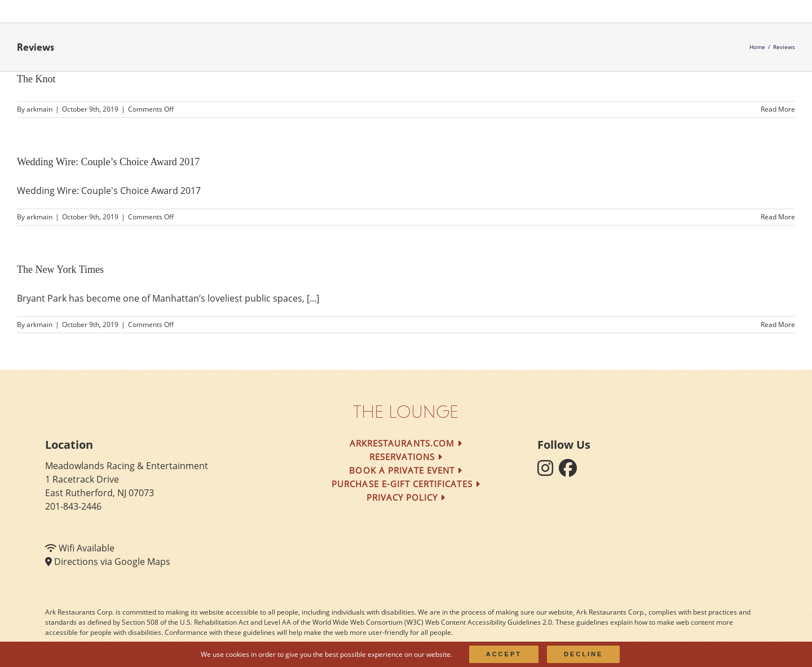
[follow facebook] (571, 471)
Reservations (406, 457)
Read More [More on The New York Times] (778, 324)
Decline (583, 654)
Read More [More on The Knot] (778, 109)
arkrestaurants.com (406, 443)
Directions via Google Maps (112, 562)
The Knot (36, 79)
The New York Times (60, 270)
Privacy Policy (406, 497)
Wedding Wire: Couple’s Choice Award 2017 (108, 162)
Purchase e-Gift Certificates (406, 484)
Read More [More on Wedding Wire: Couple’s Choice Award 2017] (778, 217)
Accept (504, 654)
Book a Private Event (406, 470)
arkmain (39, 109)
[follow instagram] (548, 471)
